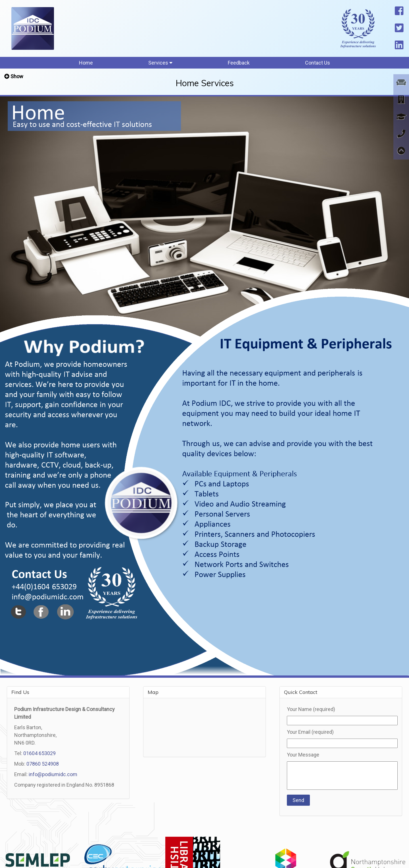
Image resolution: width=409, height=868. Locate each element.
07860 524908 (43, 764)
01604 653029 (39, 753)
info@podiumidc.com (53, 774)
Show (17, 76)
